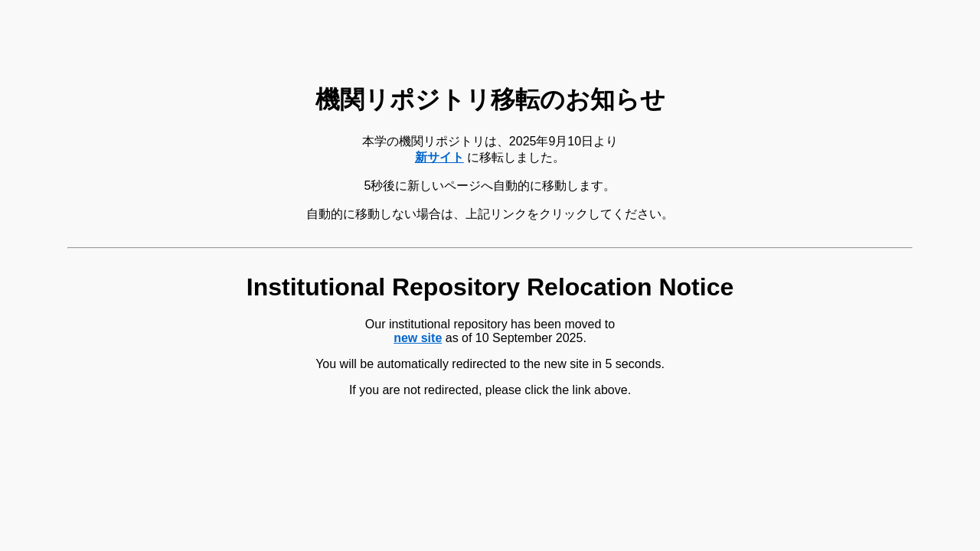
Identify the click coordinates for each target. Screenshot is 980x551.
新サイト (439, 157)
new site (418, 338)
